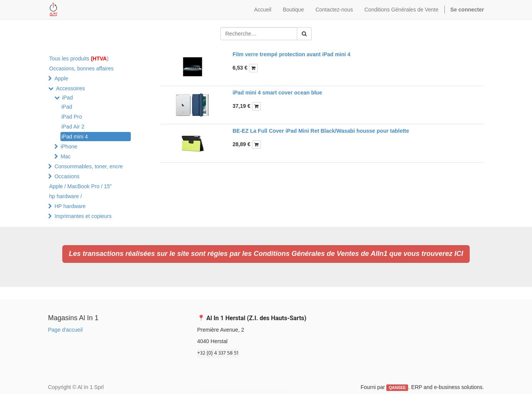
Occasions (67, 176)
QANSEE (397, 387)
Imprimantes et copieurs (83, 216)
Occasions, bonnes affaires (82, 68)
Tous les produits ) (79, 59)
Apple (61, 78)
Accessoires (70, 88)
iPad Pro (72, 117)
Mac (65, 156)
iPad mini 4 (75, 137)
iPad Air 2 (73, 127)
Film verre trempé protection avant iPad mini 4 (291, 54)
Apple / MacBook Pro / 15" (81, 186)
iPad (67, 98)
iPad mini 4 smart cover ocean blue (277, 93)
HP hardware (70, 206)
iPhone (69, 147)
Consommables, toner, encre (89, 166)
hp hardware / (66, 196)
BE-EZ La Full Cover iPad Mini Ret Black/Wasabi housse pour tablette (321, 131)
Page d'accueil (66, 330)
